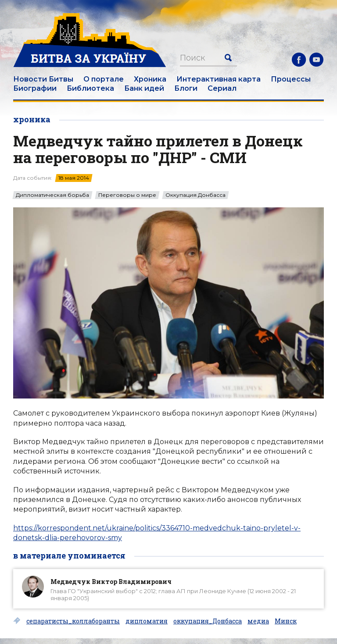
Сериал (222, 88)
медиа (258, 621)
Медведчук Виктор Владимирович (111, 582)
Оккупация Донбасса (195, 195)
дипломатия (147, 621)
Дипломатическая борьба (52, 195)
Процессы (291, 79)
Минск (286, 621)
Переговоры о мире (127, 195)
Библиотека (90, 88)
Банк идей (144, 88)
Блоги (186, 88)
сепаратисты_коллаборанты (73, 621)
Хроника (150, 79)
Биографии (35, 88)
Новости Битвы (43, 79)
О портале (104, 79)
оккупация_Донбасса (208, 621)
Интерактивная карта (219, 79)
